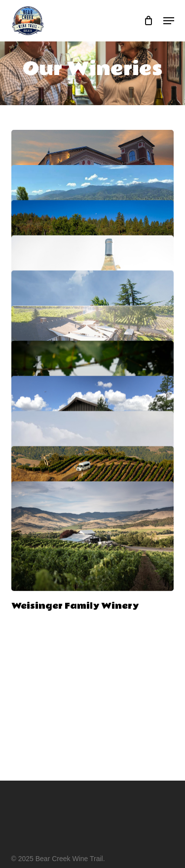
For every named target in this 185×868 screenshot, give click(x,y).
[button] (169, 21)
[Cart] (149, 21)
